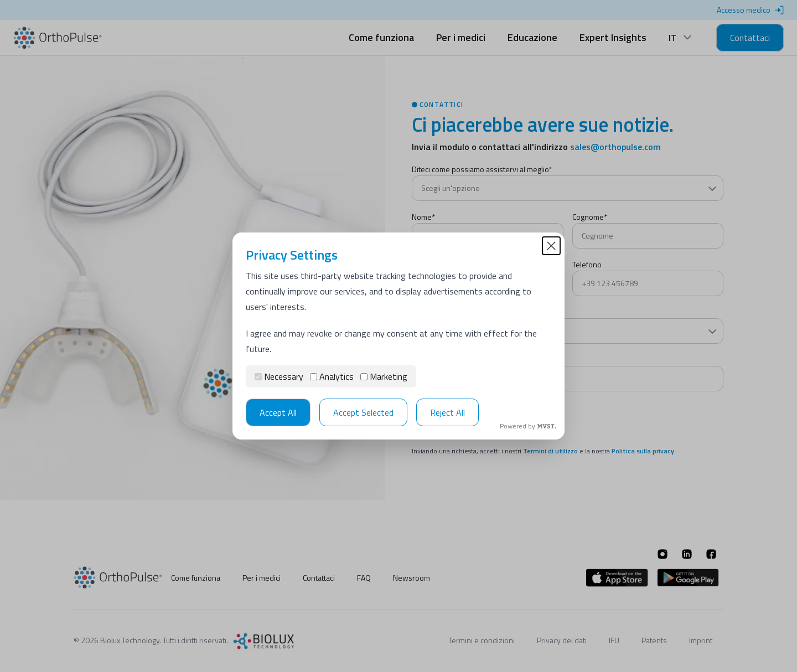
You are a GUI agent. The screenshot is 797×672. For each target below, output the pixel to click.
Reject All (447, 412)
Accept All (278, 412)
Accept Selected (363, 412)
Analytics (332, 376)
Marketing (384, 376)
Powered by (528, 426)
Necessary (279, 376)
